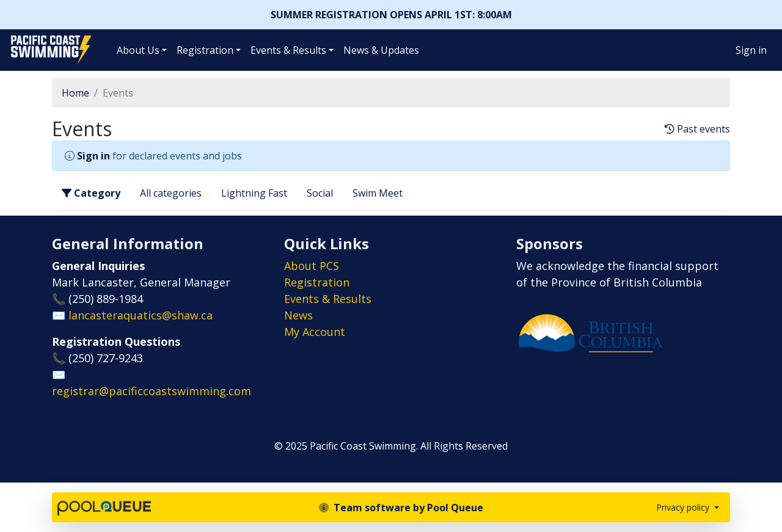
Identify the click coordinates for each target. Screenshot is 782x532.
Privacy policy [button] (684, 507)
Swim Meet (378, 193)
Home (75, 93)
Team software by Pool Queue (401, 508)
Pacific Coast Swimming (15, 38)
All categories (171, 193)
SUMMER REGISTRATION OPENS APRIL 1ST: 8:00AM (391, 15)
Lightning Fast (254, 193)
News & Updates (381, 50)
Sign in (751, 50)
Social (320, 193)
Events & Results (288, 50)
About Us (138, 50)
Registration (205, 50)
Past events (697, 129)
